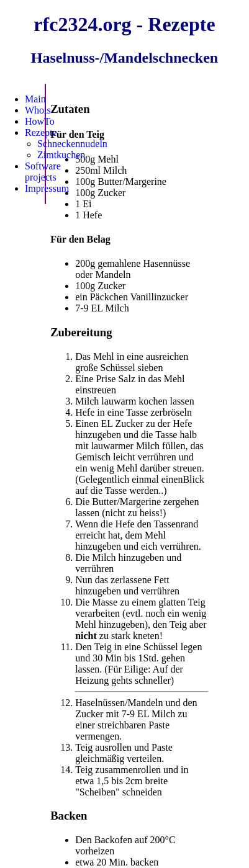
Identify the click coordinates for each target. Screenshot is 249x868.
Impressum (47, 188)
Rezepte (41, 132)
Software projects (43, 172)
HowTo (40, 121)
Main (35, 99)
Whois (38, 110)
